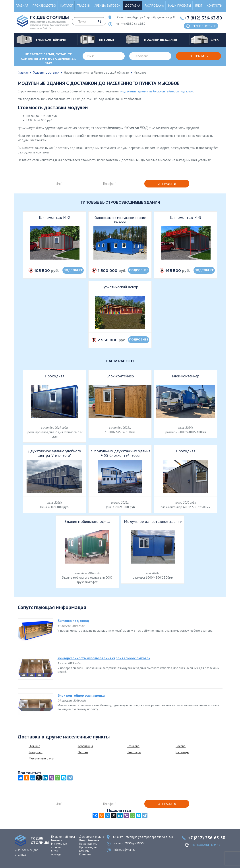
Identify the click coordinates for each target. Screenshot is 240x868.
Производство (44, 6)
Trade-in (84, 6)
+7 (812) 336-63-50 (203, 18)
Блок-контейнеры (63, 837)
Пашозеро (134, 752)
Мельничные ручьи (42, 758)
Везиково (133, 746)
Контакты (215, 6)
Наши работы (88, 844)
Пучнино (35, 746)
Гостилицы (182, 752)
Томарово (36, 752)
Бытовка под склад (73, 621)
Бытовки (57, 840)
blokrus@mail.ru (125, 850)
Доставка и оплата (92, 837)
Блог (199, 6)
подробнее (73, 270)
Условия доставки (46, 72)
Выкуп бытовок (89, 840)
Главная (22, 6)
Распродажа (154, 6)
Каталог (67, 6)
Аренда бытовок (107, 6)
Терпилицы (85, 746)
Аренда (56, 854)
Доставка (133, 6)
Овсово (83, 752)
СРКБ (55, 851)
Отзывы (84, 851)
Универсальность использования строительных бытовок (104, 658)
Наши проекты (180, 6)
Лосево (181, 746)
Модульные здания (59, 845)
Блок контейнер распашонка (81, 695)
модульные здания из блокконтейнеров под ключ (157, 91)
